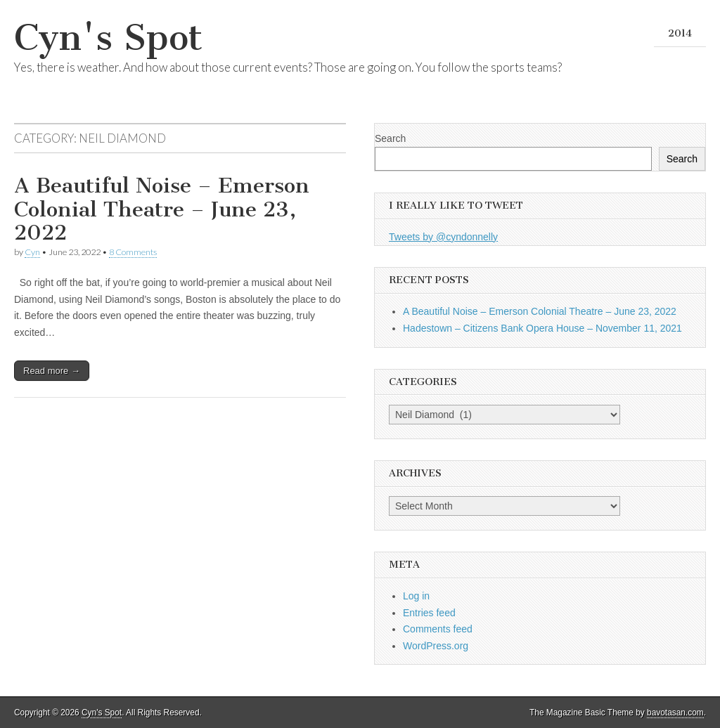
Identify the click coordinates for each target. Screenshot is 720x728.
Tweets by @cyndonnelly (443, 237)
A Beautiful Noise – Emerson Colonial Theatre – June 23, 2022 (162, 209)
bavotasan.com (675, 713)
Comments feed (438, 629)
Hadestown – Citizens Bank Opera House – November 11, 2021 (542, 328)
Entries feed (429, 613)
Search (390, 138)
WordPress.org (436, 646)
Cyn (32, 252)
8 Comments (133, 252)
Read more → (52, 371)
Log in (416, 596)
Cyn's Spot (108, 38)
